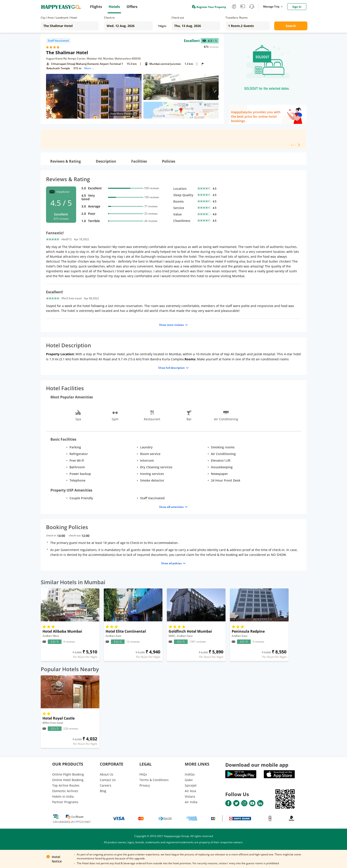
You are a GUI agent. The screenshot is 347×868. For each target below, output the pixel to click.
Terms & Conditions (154, 780)
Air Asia (190, 791)
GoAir (189, 780)
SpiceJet (191, 785)
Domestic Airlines (65, 791)
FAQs (143, 774)
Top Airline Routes (66, 785)
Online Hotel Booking (68, 780)
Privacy (145, 785)
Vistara (190, 796)
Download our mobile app (257, 765)
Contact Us (108, 780)
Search (291, 26)
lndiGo (190, 774)
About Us (107, 774)
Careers (106, 785)
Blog (103, 791)
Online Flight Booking (68, 774)
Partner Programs (65, 802)
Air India (191, 802)
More (89, 68)
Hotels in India (63, 796)
